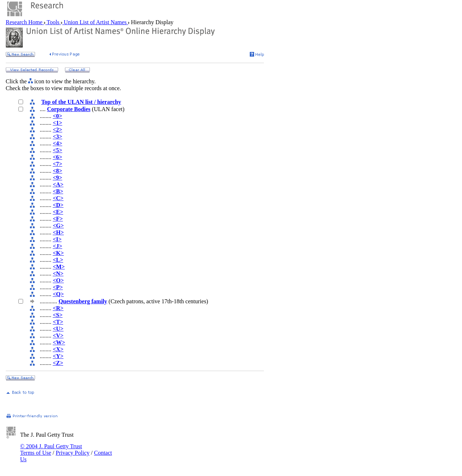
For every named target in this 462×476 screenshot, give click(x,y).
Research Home (25, 22)
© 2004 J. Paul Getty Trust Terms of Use (51, 449)
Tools (53, 22)
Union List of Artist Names (95, 22)
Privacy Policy (73, 453)
